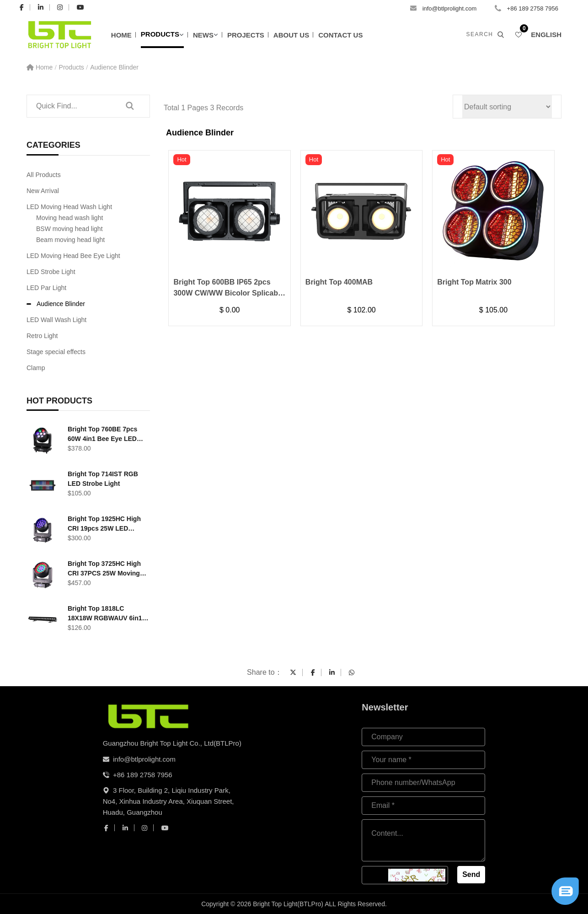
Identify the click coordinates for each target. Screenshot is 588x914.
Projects (246, 35)
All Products (44, 175)
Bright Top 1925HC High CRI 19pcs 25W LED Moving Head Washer (104, 524)
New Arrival (43, 191)
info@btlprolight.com (450, 8)
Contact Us (340, 35)
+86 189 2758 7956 (533, 8)
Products (160, 34)
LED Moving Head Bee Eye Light (73, 256)
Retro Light (42, 336)
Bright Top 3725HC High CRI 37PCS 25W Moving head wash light (104, 569)
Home (121, 35)
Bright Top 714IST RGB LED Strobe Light (103, 479)
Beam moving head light (70, 240)
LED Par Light (46, 288)
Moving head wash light (69, 218)
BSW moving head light (69, 229)
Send (471, 874)
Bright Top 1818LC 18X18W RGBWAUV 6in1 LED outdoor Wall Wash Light (105, 614)
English (546, 35)
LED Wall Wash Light (56, 320)
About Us (291, 35)
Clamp (36, 368)
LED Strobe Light (51, 272)
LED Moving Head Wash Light (69, 207)
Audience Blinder (114, 67)
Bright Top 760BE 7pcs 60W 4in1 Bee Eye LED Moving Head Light (102, 435)
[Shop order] (507, 107)
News (203, 35)
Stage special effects (56, 352)
